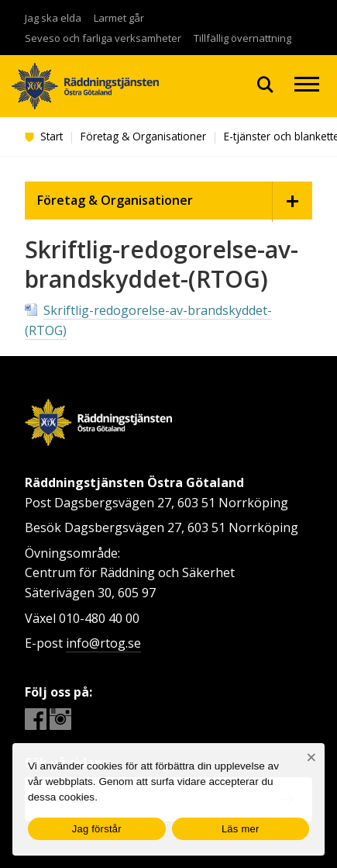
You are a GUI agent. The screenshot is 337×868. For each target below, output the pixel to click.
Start (44, 136)
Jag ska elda (53, 18)
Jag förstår (97, 829)
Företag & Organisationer (143, 136)
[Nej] (311, 757)
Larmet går (119, 18)
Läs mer (241, 829)
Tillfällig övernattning (242, 38)
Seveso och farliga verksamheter (103, 38)
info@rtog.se (103, 643)
